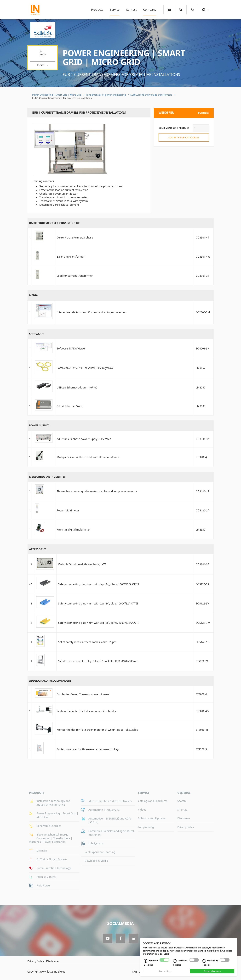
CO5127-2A (203, 510)
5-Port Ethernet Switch (71, 406)
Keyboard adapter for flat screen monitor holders (87, 711)
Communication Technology (54, 868)
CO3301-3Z (202, 439)
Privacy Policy (186, 827)
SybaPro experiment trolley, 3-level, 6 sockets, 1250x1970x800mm (98, 661)
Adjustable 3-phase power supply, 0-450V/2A (84, 439)
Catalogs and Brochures (153, 801)
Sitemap (182, 810)
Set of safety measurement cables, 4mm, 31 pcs (87, 642)
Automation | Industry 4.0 (104, 810)
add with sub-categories (184, 137)
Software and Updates (152, 818)
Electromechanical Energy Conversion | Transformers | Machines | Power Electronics (51, 838)
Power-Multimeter (68, 510)
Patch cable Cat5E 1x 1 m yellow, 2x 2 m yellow (85, 368)
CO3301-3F (202, 564)
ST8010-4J (202, 457)
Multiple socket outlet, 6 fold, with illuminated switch (89, 457)
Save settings (165, 971)
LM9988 (201, 406)
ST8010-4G (202, 711)
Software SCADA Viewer (71, 349)
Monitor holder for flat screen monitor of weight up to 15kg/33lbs (97, 730)
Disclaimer (184, 818)
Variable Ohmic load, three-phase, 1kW (82, 564)
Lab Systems (96, 843)
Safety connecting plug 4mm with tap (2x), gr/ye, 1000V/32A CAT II (99, 623)
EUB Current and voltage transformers (151, 95)
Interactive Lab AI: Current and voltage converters (92, 312)
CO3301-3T (202, 276)
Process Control (46, 877)
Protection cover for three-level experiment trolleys (88, 749)
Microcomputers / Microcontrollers (110, 801)
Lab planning (146, 827)
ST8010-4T (202, 730)
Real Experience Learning (100, 852)
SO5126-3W (203, 623)
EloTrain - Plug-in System (52, 859)
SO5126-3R (202, 584)
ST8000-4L (202, 694)
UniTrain (42, 851)
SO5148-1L (202, 642)
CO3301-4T (202, 238)
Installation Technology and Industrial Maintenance (53, 803)
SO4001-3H (203, 349)
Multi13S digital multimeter (73, 530)
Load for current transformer (75, 276)
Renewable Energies (49, 826)
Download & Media (96, 861)
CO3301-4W (203, 257)
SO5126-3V (202, 604)
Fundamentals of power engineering (106, 95)
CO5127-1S (202, 491)
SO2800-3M (203, 312)
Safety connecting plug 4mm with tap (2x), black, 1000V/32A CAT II (99, 584)
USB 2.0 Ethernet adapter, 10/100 (77, 388)
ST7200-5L (202, 749)
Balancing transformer (71, 257)
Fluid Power (44, 886)
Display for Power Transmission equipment (83, 694)
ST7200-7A (202, 661)
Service (115, 10)
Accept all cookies (212, 971)
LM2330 (201, 530)
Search (182, 801)
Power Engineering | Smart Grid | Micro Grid (124, 57)
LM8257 (201, 388)
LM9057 (201, 368)
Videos (142, 810)
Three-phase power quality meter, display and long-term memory (97, 491)
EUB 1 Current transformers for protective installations (121, 74)
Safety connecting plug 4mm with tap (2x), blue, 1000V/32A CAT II (98, 604)
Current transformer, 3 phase (75, 238)
